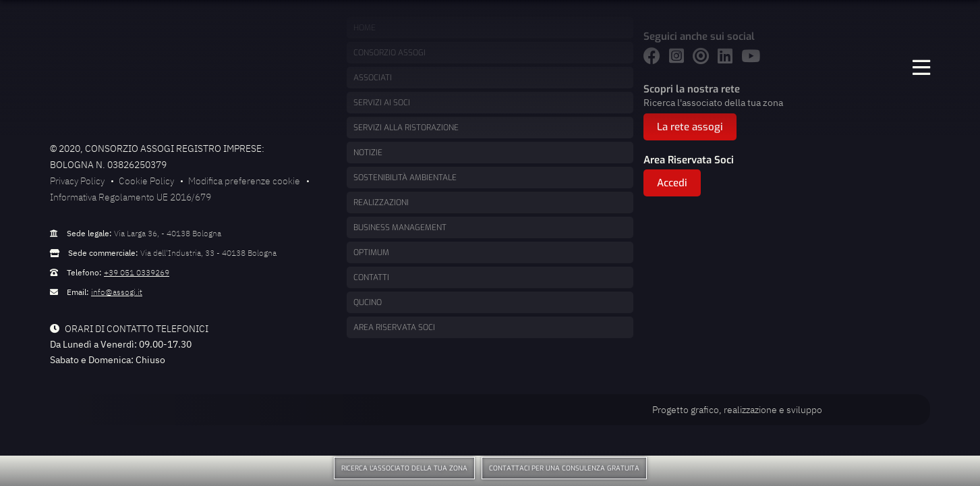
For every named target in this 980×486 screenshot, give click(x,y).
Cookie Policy (146, 181)
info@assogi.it (117, 292)
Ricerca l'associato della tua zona (404, 468)
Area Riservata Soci (394, 327)
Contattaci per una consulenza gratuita (564, 468)
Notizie (368, 153)
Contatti (371, 277)
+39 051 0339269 (137, 272)
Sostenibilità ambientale (405, 178)
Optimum (371, 252)
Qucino (368, 302)
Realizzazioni (381, 202)
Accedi (672, 183)
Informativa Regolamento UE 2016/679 (131, 197)
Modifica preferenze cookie (244, 181)
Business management (400, 227)
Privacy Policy (77, 181)
